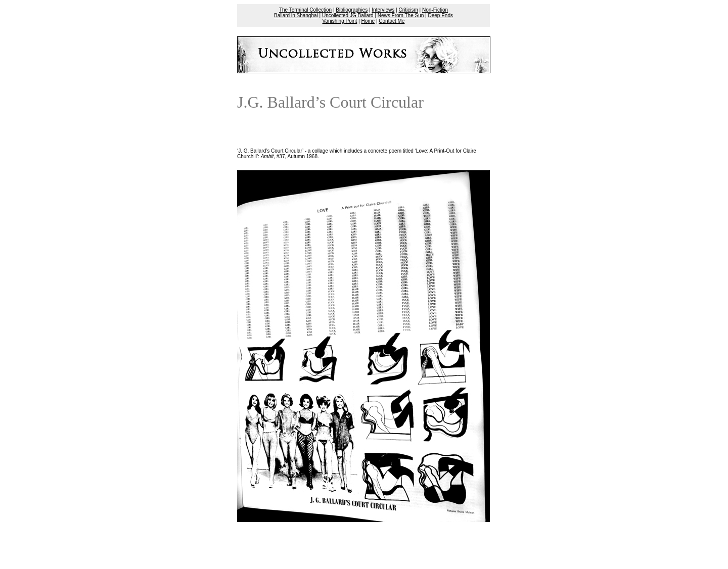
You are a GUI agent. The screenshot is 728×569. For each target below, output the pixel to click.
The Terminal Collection (305, 10)
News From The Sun (401, 15)
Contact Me (392, 21)
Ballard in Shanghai (296, 15)
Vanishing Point (340, 21)
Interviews (383, 10)
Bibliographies (352, 10)
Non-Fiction (435, 10)
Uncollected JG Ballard (348, 15)
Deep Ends (440, 15)
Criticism (408, 10)
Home (368, 21)
